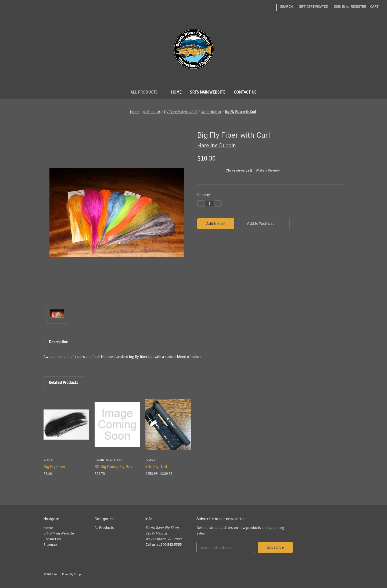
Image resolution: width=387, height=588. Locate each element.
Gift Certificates (313, 6)
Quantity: (204, 195)
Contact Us (245, 92)
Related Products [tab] (63, 382)
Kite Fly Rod (156, 467)
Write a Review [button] (268, 170)
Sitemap (50, 544)
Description (58, 342)
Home (176, 92)
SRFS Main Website (208, 92)
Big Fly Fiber (54, 467)
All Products (147, 92)
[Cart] (374, 7)
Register (358, 6)
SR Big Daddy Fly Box (114, 467)
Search (286, 6)
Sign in (339, 6)
